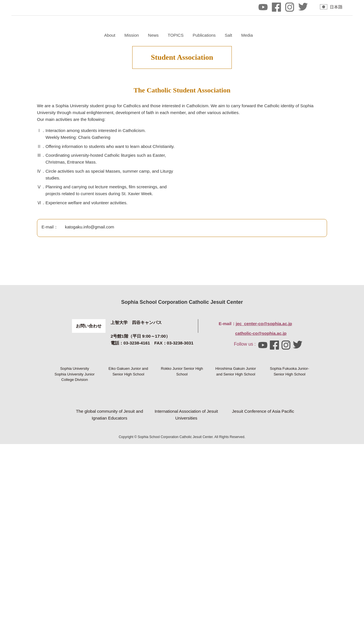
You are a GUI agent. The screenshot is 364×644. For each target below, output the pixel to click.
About (177, 35)
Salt (296, 35)
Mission (199, 35)
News (221, 35)
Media (315, 35)
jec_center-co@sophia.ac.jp (264, 471)
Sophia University (75, 526)
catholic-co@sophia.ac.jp (261, 481)
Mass (145, 127)
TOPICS (243, 35)
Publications (272, 35)
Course (167, 127)
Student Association (204, 127)
